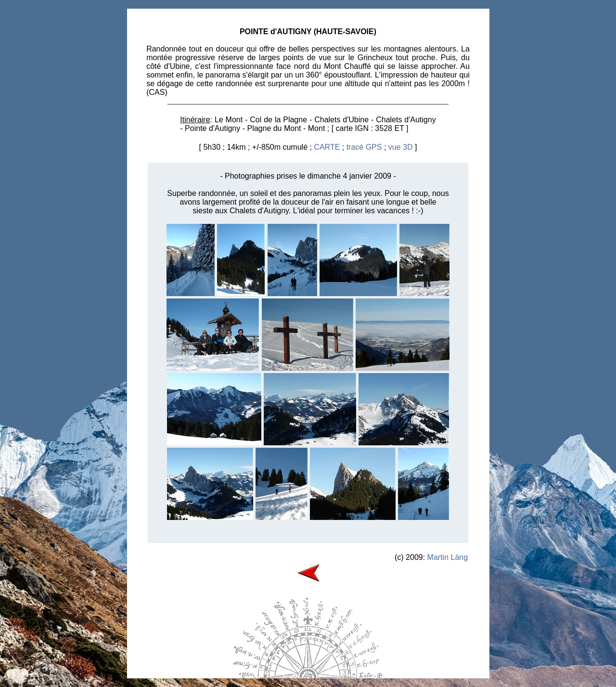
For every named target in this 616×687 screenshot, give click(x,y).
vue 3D (401, 147)
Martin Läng (448, 557)
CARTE (327, 147)
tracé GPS (364, 147)
